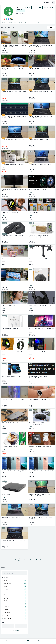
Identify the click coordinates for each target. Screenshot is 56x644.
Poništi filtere (15, 630)
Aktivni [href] (4, 23)
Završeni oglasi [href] (12, 23)
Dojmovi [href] (20, 23)
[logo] (7, 641)
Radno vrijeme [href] (35, 23)
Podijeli (47, 2)
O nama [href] (27, 23)
